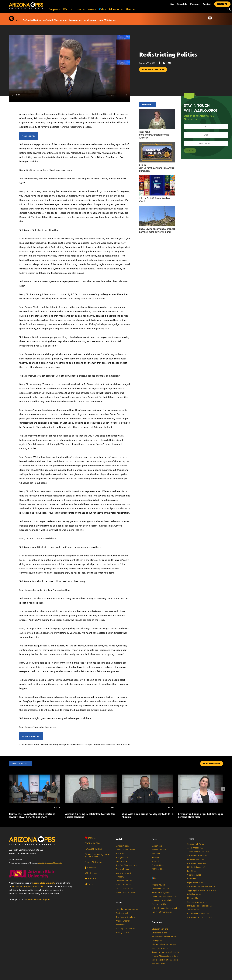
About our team (158, 964)
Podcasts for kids (159, 904)
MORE (212, 764)
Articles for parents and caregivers (166, 908)
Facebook (91, 868)
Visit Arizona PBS (194, 875)
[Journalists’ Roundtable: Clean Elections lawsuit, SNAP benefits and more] (35, 776)
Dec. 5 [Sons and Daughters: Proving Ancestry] (145, 132)
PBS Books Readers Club (197, 867)
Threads (90, 884)
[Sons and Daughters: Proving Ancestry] (157, 111)
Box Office (192, 871)
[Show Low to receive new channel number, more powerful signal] (157, 207)
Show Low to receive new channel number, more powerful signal (157, 230)
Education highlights (160, 929)
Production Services (195, 859)
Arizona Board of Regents (38, 900)
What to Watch (122, 846)
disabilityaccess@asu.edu (50, 863)
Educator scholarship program (164, 944)
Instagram (91, 873)
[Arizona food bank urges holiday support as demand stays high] (204, 776)
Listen (80, 9)
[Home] (39, 6)
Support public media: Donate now (202, 890)
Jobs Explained (122, 861)
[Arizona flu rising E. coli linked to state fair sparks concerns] (91, 776)
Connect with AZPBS (196, 844)
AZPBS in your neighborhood (164, 937)
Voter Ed (155, 861)
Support (55, 9)
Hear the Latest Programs (127, 909)
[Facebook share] (161, 63)
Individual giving (194, 894)
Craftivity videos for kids (162, 900)
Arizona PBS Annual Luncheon (200, 918)
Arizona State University (44, 883)
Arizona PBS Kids (159, 885)
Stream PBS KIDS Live (160, 889)
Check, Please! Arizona (125, 850)
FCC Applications (93, 849)
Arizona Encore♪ (123, 921)
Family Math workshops (162, 912)
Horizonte (156, 854)
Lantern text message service (164, 897)
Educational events (160, 933)
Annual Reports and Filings (198, 852)
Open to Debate (123, 869)
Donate (90, 838)
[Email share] (171, 63)
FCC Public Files (93, 843)
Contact (207, 4)
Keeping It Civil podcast (125, 929)
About (130, 9)
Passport (195, 4)
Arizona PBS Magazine (197, 863)
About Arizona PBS (195, 848)
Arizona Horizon (159, 850)
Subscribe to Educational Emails (165, 960)
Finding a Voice (122, 933)
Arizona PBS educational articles (165, 956)
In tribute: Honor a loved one (199, 906)
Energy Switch (122, 858)
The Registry (157, 941)
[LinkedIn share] (166, 63)
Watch (68, 9)
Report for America (160, 948)
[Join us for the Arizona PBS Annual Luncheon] (157, 144)
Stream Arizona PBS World (127, 892)
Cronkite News (158, 865)
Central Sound (122, 913)
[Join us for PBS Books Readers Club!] (157, 177)
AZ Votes (155, 858)
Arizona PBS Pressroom (197, 856)
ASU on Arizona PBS (124, 889)
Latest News (157, 846)
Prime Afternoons (123, 885)
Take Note (120, 925)
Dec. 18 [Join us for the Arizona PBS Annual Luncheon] (143, 165)
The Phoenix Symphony (126, 917)
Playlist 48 (120, 877)
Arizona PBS (39, 886)
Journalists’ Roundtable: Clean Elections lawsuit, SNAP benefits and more (32, 815)
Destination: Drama (124, 881)
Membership (193, 898)
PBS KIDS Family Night (161, 893)
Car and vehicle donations (198, 914)
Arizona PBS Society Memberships (201, 887)
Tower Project (193, 910)
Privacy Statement (94, 862)
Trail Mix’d (120, 854)
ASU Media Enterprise (22, 886)
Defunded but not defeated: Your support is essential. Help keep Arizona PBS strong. (69, 20)
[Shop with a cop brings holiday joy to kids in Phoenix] (147, 776)
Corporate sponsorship (197, 902)
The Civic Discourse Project (127, 865)
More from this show (153, 69)
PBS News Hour (158, 869)
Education (116, 9)
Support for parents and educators (166, 952)
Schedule (182, 4)
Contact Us (192, 879)
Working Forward (123, 873)
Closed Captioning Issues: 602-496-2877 (98, 855)
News (92, 9)
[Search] (228, 9)
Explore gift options (195, 883)
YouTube (91, 879)
